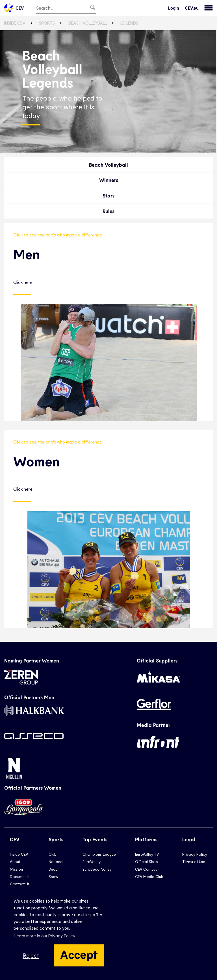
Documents (20, 876)
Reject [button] (31, 955)
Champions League (99, 854)
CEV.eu (192, 8)
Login (174, 8)
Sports (47, 23)
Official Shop (146, 861)
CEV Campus (146, 869)
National (56, 861)
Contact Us (20, 884)
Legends (129, 23)
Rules (108, 211)
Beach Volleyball (88, 23)
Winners (109, 180)
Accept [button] (79, 954)
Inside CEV (15, 23)
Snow (53, 876)
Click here (23, 282)
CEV (14, 8)
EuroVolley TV (147, 854)
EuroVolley (92, 861)
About (15, 861)
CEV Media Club (149, 876)
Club (52, 854)
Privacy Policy (195, 854)
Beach (54, 869)
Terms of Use (194, 861)
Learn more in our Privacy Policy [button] (45, 936)
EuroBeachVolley (97, 869)
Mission (16, 869)
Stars (108, 195)
